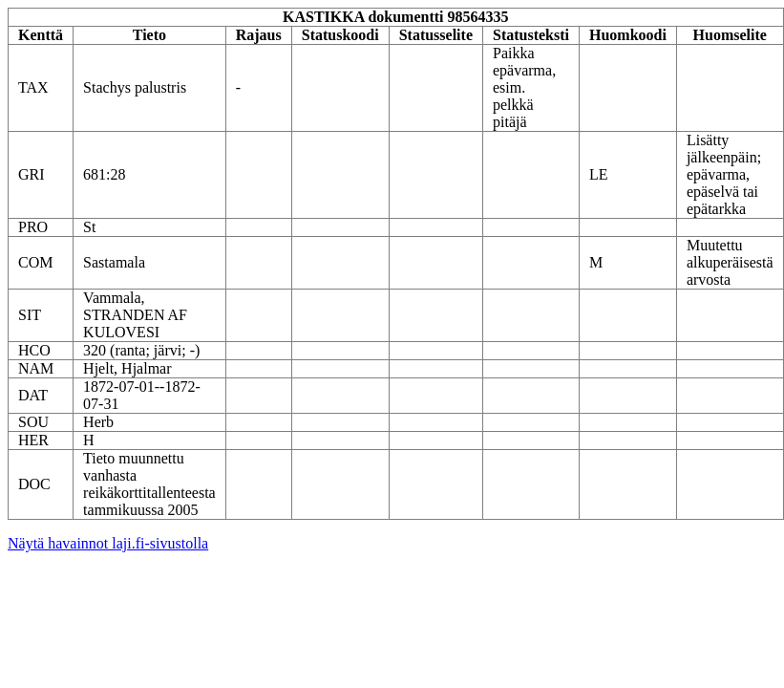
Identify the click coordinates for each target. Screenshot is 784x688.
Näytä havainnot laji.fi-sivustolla (108, 543)
